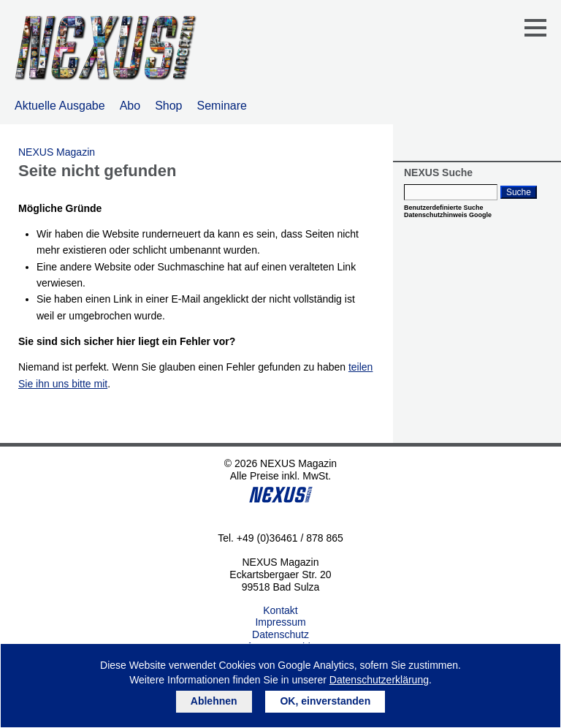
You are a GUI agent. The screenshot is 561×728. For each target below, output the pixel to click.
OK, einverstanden (325, 701)
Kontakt (280, 610)
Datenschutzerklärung (379, 680)
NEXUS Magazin (57, 152)
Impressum (280, 622)
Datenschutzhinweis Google (448, 215)
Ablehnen (214, 701)
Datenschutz (280, 634)
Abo (130, 106)
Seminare (222, 106)
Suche (519, 192)
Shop (168, 106)
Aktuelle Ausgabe (60, 106)
